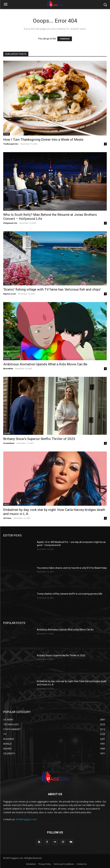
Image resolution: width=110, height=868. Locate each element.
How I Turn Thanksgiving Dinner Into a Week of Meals (43, 140)
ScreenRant (9, 443)
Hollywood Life (10, 223)
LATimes (7, 518)
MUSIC (7, 504)
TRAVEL (7, 284)
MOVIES (7, 359)
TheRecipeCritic (11, 144)
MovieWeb (8, 369)
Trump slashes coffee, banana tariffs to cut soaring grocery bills (70, 594)
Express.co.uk (9, 294)
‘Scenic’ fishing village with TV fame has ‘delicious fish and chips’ (52, 289)
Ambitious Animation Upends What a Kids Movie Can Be (45, 364)
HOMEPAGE (65, 39)
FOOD (7, 134)
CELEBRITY (8, 209)
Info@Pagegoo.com (26, 819)
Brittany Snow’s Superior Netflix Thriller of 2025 (39, 439)
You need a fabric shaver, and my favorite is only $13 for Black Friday (72, 568)
